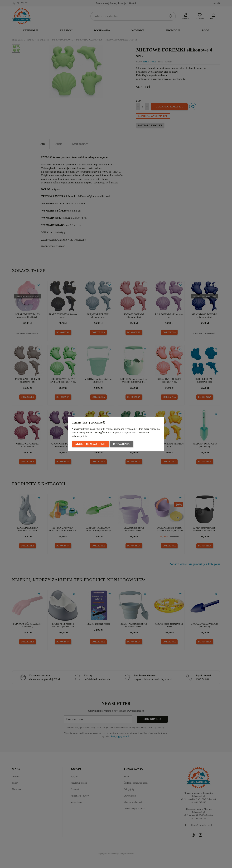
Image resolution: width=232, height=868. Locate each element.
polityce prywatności (126, 432)
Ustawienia (121, 444)
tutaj (85, 436)
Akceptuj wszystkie (90, 444)
